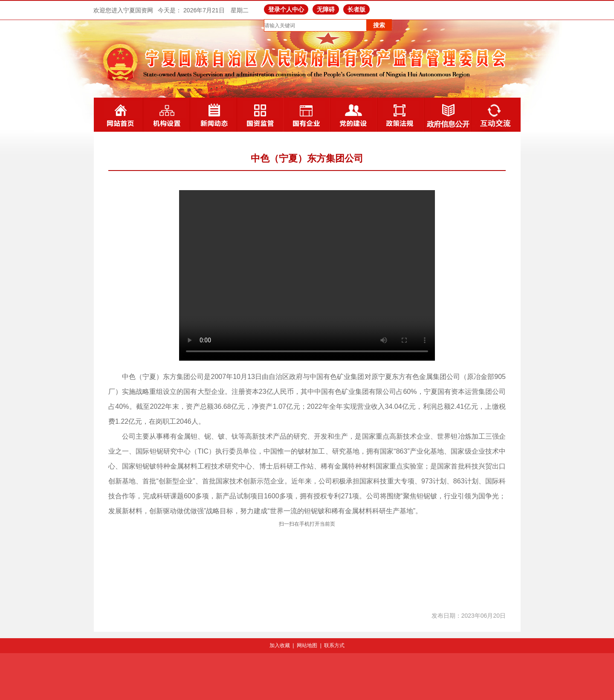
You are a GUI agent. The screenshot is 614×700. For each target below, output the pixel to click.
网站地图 (307, 645)
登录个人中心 (286, 9)
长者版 (356, 9)
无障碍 (326, 9)
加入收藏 (280, 645)
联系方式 (334, 645)
